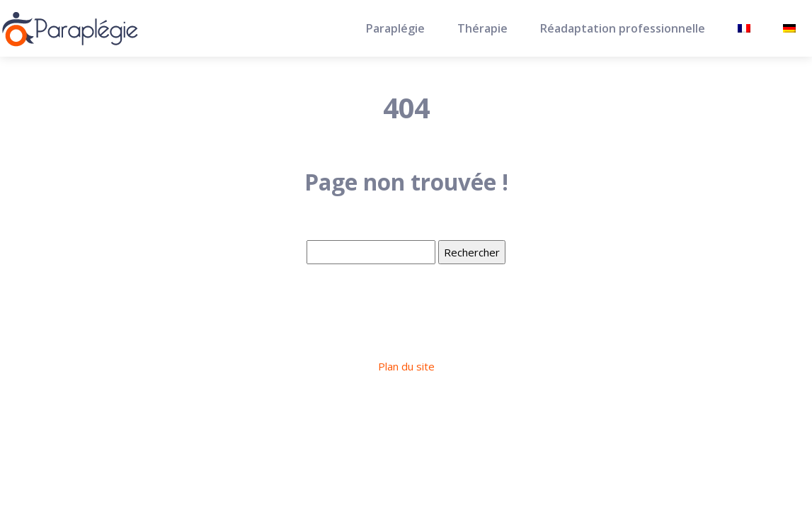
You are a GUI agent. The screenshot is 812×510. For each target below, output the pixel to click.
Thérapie (482, 28)
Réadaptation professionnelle (623, 28)
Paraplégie (395, 28)
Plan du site (406, 366)
